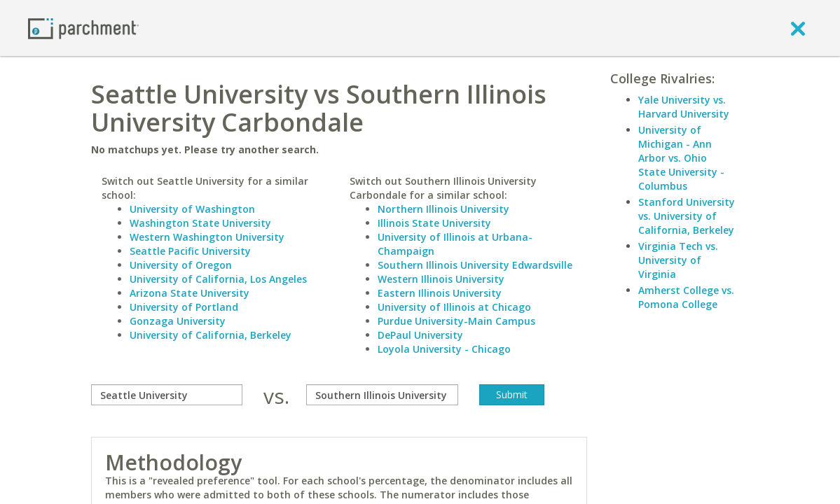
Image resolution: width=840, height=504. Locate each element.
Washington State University (200, 223)
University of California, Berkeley (211, 335)
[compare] (167, 395)
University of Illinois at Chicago (454, 307)
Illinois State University (434, 223)
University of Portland (184, 307)
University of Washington (192, 209)
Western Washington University (207, 237)
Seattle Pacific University (190, 251)
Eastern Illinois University (440, 293)
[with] (382, 395)
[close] (798, 28)
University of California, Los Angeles (218, 279)
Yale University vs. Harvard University (684, 107)
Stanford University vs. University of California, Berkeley (687, 216)
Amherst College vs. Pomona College (686, 297)
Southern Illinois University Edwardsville (475, 265)
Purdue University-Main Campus (456, 321)
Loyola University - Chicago (444, 349)
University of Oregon (181, 265)
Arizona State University (190, 293)
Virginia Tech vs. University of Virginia (678, 260)
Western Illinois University (441, 279)
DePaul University (420, 335)
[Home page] (83, 28)
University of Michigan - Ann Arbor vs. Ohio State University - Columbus (681, 158)
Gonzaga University (178, 321)
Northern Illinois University (443, 209)
